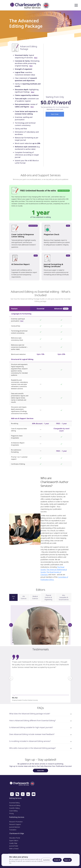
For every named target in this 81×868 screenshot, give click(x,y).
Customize (46, 860)
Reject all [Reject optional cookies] (67, 860)
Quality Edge (13, 843)
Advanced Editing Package (39, 39)
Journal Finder (14, 846)
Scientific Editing (14, 808)
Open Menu (76, 5)
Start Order (55, 114)
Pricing (11, 813)
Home (12, 39)
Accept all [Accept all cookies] (57, 860)
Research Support (15, 824)
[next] (70, 625)
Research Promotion (16, 822)
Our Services (21, 39)
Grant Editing (13, 811)
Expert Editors (14, 841)
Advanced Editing (15, 805)
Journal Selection (15, 827)
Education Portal (15, 838)
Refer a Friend (14, 849)
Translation (13, 830)
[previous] (11, 625)
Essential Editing (14, 803)
